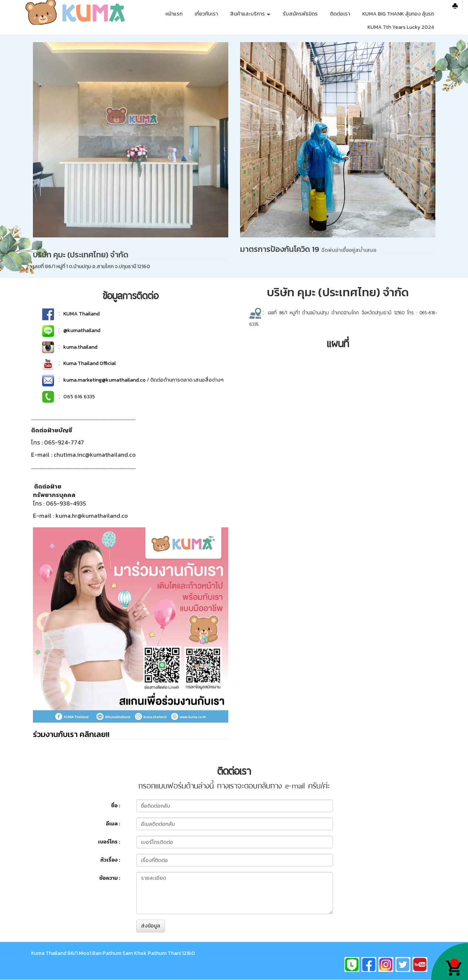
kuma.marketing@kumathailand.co (105, 380)
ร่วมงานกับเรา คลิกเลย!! (71, 734)
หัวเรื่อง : (110, 860)
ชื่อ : (116, 806)
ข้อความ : (110, 878)
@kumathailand (82, 330)
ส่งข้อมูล (151, 926)
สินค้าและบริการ (250, 14)
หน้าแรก (174, 14)
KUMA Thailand (81, 314)
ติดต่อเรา (340, 14)
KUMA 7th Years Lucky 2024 (401, 27)
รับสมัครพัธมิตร (300, 14)
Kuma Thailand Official (90, 363)
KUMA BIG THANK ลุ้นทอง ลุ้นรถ (398, 14)
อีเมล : (113, 824)
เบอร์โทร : (109, 842)
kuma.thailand (80, 347)
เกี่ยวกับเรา (206, 14)
